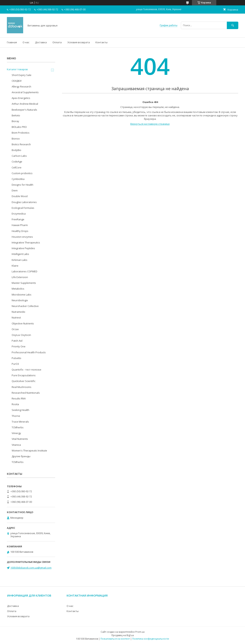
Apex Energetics (21, 98)
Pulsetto (16, 358)
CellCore (17, 167)
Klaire (15, 266)
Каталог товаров (17, 69)
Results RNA (19, 398)
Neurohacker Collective (25, 306)
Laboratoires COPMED (24, 271)
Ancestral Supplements (25, 92)
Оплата (57, 42)
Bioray (15, 121)
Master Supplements (24, 283)
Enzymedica (19, 214)
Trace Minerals (20, 422)
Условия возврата (79, 42)
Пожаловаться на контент (115, 639)
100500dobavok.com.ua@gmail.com (31, 568)
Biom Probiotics (21, 133)
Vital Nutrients (20, 439)
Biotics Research (21, 144)
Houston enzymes (22, 237)
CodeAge (17, 162)
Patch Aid (17, 341)
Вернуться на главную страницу (150, 124)
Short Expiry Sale (22, 75)
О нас (26, 42)
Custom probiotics (22, 173)
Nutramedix (18, 312)
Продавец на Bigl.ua (123, 635)
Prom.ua (140, 632)
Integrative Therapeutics (26, 242)
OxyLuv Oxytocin (21, 335)
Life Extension (20, 277)
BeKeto (16, 115)
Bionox (16, 139)
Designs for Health (22, 185)
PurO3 (15, 364)
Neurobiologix (20, 300)
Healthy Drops (20, 231)
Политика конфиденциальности (151, 639)
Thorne (16, 416)
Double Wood (20, 196)
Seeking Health (20, 410)
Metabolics (18, 289)
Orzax (15, 329)
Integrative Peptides (23, 248)
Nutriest (16, 318)
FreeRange (18, 219)
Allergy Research (21, 87)
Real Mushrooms (22, 387)
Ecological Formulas (23, 208)
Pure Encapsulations (24, 375)
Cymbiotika (18, 179)
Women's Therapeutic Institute (29, 451)
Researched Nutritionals (26, 393)
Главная (12, 42)
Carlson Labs (19, 156)
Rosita (15, 404)
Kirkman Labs (20, 260)
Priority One (19, 346)
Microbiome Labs (22, 295)
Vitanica (16, 445)
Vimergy (16, 433)
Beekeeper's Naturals (24, 110)
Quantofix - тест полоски (26, 370)
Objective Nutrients (23, 323)
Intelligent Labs (20, 254)
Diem (15, 190)
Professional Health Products (29, 352)
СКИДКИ (17, 81)
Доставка (41, 42)
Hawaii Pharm (20, 225)
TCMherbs (18, 427)
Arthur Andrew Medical (25, 104)
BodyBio (16, 150)
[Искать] (233, 25)
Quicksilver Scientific (24, 381)
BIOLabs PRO (19, 127)
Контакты (102, 42)
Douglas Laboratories (24, 202)
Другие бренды (21, 456)
